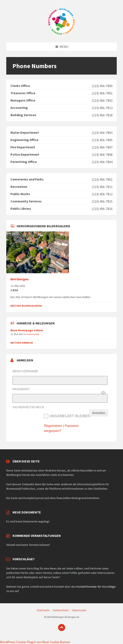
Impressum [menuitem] (79, 610)
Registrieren (53, 426)
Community (33, 334)
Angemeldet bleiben (70, 416)
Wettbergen (20, 279)
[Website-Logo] (62, 34)
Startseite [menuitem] (43, 610)
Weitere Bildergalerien (26, 306)
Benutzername (25, 371)
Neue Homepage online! (27, 330)
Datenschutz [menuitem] (61, 610)
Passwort (21, 389)
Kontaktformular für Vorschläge (96, 587)
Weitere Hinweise (22, 343)
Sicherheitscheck (28, 407)
